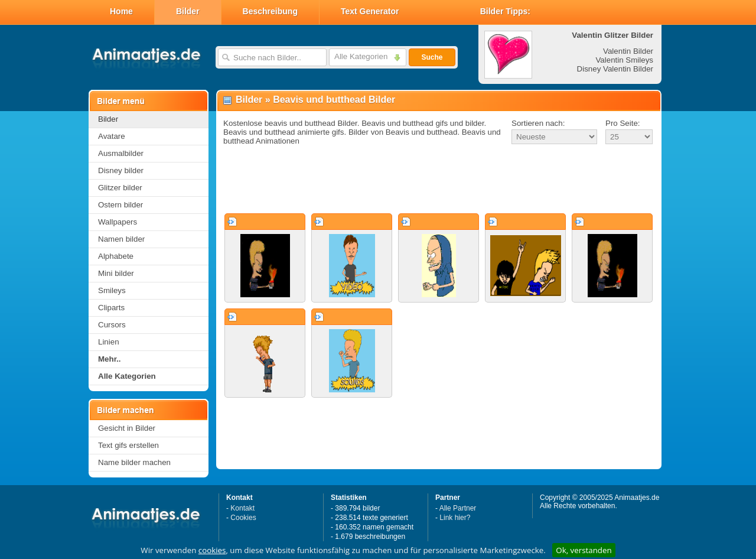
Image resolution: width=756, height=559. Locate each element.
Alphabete (116, 256)
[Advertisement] (439, 180)
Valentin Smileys (624, 60)
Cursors (112, 325)
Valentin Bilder (628, 51)
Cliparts (111, 308)
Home (121, 11)
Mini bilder (116, 273)
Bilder (188, 11)
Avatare (112, 136)
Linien (109, 342)
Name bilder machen (134, 462)
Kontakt (242, 508)
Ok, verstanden (584, 550)
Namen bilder (121, 239)
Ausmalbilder (121, 153)
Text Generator (370, 11)
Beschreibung (270, 11)
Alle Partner (458, 508)
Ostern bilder (120, 205)
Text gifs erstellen (128, 445)
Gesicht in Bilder (127, 428)
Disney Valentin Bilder (615, 69)
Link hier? (455, 518)
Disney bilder (121, 170)
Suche (432, 57)
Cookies (243, 518)
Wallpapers (118, 222)
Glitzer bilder (120, 188)
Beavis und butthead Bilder (334, 100)
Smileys (112, 290)
